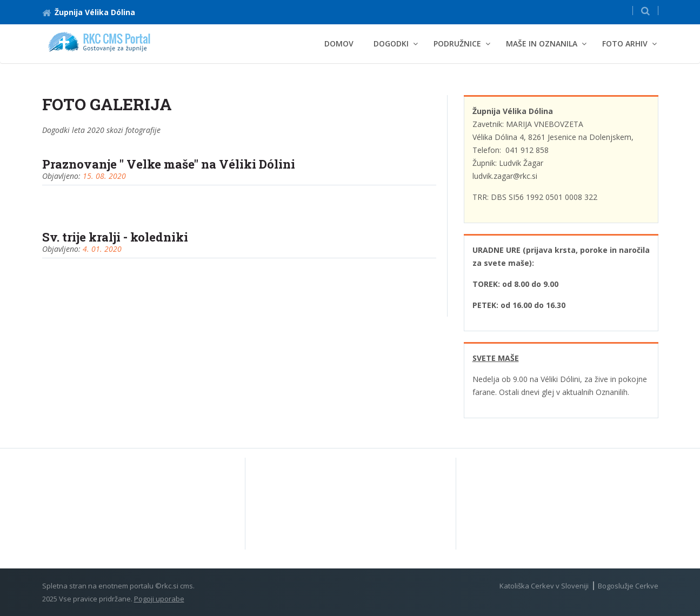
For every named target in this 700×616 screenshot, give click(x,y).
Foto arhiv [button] (625, 43)
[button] (645, 11)
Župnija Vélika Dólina (89, 12)
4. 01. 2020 (102, 249)
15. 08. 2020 (104, 176)
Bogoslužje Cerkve (628, 586)
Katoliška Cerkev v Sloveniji (544, 586)
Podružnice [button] (457, 43)
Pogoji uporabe (159, 599)
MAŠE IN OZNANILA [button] (542, 43)
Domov (339, 43)
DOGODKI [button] (391, 43)
